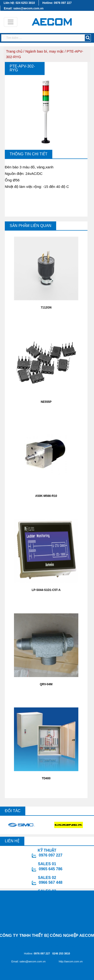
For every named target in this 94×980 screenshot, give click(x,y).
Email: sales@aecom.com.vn (24, 8)
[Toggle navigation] (11, 22)
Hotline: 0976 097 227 (57, 3)
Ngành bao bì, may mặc (44, 51)
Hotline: (37, 953)
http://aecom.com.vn (71, 961)
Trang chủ (14, 51)
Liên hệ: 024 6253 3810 (19, 3)
